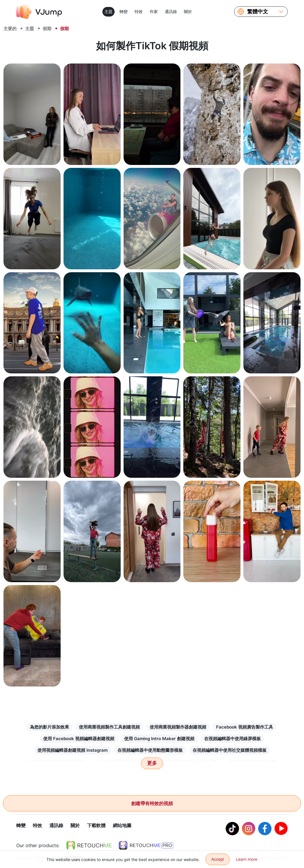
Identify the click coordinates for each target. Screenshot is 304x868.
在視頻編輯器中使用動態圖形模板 (150, 750)
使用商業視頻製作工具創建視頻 (109, 727)
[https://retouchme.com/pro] (146, 846)
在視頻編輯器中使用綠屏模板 (232, 739)
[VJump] (39, 12)
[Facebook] (265, 829)
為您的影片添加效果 (49, 727)
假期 (47, 29)
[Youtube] (281, 829)
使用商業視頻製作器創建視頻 (178, 727)
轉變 (124, 11)
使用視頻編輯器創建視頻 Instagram (73, 750)
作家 (154, 11)
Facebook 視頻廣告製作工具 (245, 727)
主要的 (10, 29)
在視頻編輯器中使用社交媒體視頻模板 (230, 750)
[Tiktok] (232, 829)
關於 (188, 11)
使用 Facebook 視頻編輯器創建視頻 (79, 739)
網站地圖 (122, 826)
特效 (139, 11)
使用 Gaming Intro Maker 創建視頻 (159, 739)
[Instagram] (249, 829)
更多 (152, 763)
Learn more (247, 859)
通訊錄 (171, 11)
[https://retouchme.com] (89, 846)
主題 (108, 11)
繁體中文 (258, 12)
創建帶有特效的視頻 (152, 803)
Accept (218, 859)
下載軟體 (96, 826)
